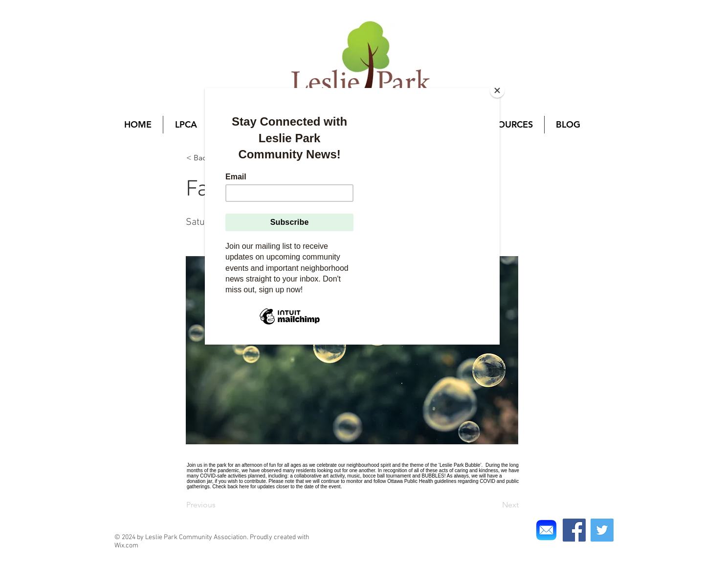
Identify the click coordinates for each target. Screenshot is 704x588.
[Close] (497, 90)
